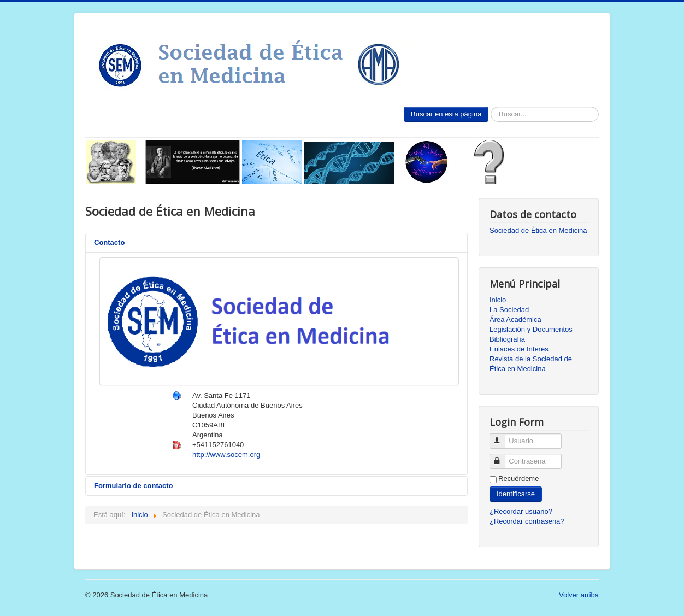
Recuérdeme (518, 479)
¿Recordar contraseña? (527, 521)
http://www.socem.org (226, 454)
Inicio (498, 300)
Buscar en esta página (446, 114)
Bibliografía (507, 339)
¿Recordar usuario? (521, 511)
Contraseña (502, 457)
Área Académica (515, 319)
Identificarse (516, 494)
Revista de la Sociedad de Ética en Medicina (531, 364)
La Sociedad (509, 310)
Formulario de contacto (133, 486)
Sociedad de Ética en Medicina (538, 230)
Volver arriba (579, 595)
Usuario (502, 436)
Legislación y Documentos (531, 329)
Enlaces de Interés (519, 349)
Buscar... (489, 107)
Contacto (109, 242)
